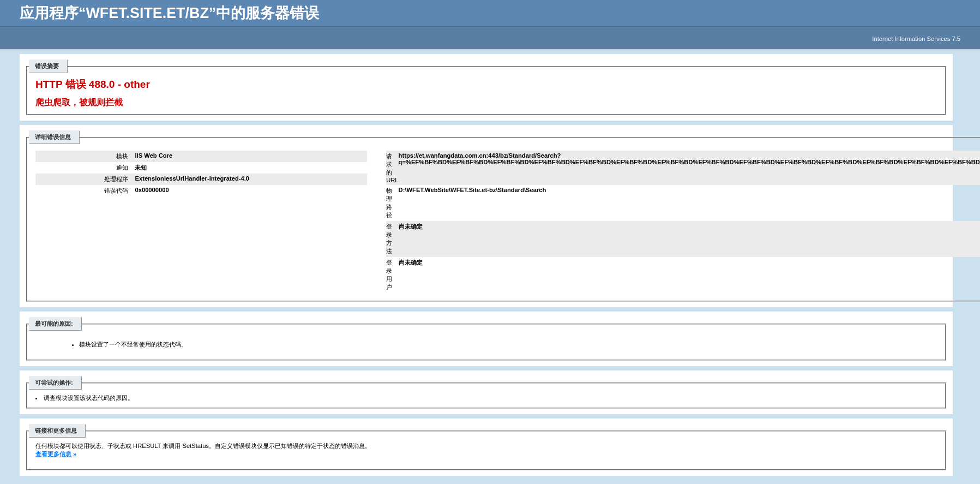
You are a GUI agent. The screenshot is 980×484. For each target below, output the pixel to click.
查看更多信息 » (56, 454)
